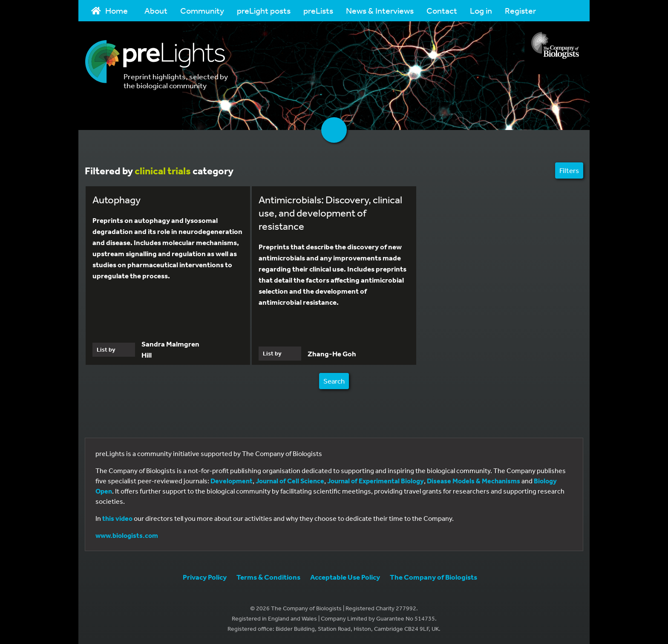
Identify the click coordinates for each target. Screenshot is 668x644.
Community (202, 10)
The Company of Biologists (433, 577)
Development (232, 481)
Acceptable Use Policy (345, 577)
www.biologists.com (127, 535)
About (156, 10)
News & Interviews (380, 10)
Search (334, 381)
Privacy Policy (205, 577)
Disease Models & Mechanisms (474, 481)
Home (109, 10)
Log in (481, 10)
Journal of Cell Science (290, 481)
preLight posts (264, 10)
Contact (442, 10)
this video (117, 518)
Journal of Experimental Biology (376, 481)
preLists (318, 10)
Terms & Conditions (268, 577)
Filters (569, 170)
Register (520, 10)
